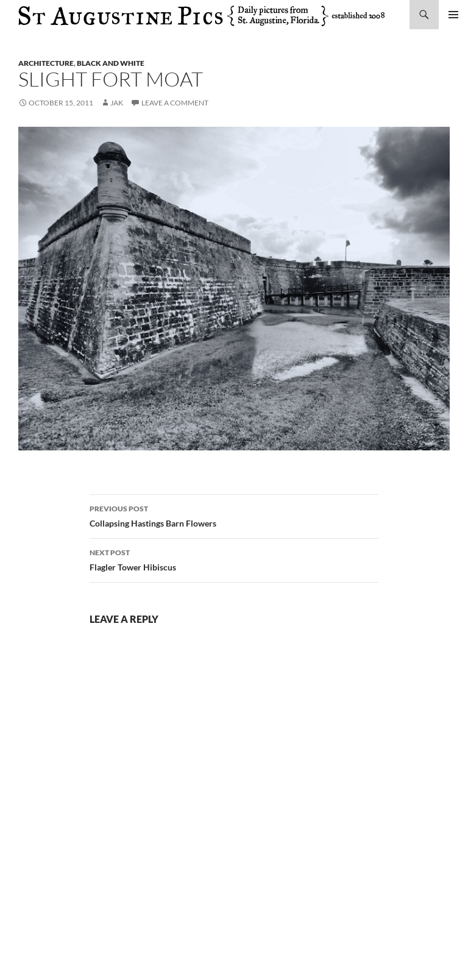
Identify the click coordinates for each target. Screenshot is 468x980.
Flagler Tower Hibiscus (234, 559)
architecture (46, 63)
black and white (111, 63)
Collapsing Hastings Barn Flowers (234, 515)
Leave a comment (175, 103)
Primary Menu (453, 15)
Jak (117, 103)
